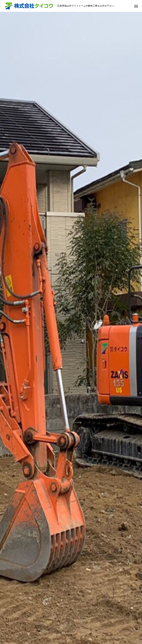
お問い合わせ (118, 631)
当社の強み (36, 631)
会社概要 (84, 631)
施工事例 (69, 631)
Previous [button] (7, 485)
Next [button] (135, 485)
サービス (53, 631)
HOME (20, 631)
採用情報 (100, 631)
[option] (71, 67)
